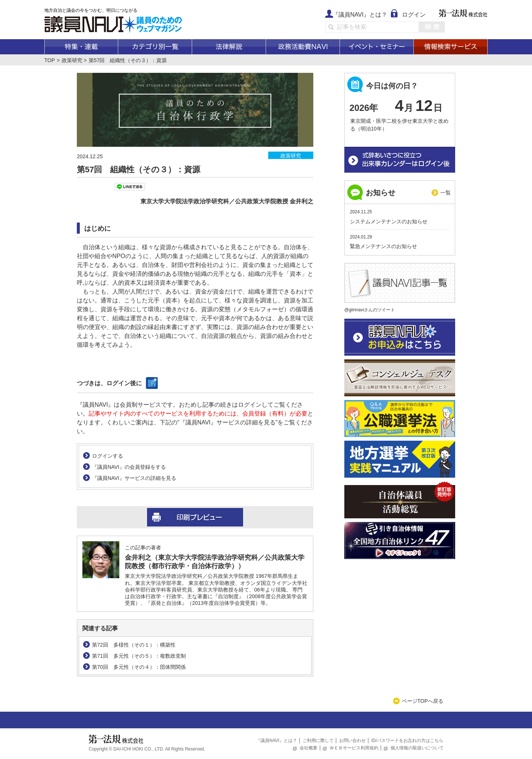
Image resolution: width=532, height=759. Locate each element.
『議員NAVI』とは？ (360, 15)
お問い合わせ (352, 741)
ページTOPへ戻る (423, 701)
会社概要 (308, 748)
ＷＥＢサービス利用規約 (354, 748)
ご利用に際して (318, 741)
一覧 (446, 193)
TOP (50, 60)
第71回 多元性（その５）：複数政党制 (139, 656)
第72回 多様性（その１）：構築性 (134, 645)
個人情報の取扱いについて (417, 748)
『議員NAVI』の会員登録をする (129, 467)
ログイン (414, 15)
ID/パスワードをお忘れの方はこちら (407, 741)
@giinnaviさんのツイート (370, 310)
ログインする (108, 456)
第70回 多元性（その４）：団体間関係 (139, 667)
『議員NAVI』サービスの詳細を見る (134, 478)
